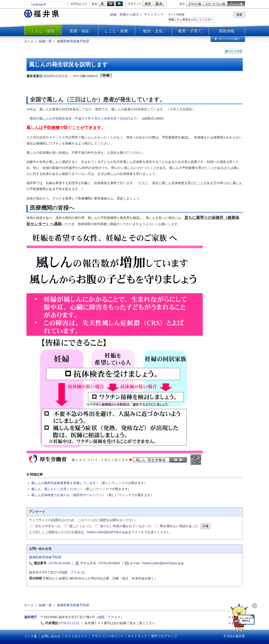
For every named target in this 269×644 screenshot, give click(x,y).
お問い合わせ (51, 636)
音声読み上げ (79, 4)
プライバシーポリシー (107, 636)
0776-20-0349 (60, 563)
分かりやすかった (48, 526)
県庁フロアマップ (164, 636)
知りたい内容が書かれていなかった (126, 526)
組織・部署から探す (124, 15)
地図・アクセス (72, 572)
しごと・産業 (116, 31)
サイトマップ (154, 15)
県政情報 (227, 31)
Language (39, 4)
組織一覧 (45, 41)
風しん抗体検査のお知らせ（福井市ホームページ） (68, 495)
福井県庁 (31, 617)
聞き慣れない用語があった (179, 526)
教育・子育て (190, 31)
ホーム (29, 41)
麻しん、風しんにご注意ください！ (57, 489)
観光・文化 (153, 31)
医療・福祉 (79, 31)
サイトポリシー (76, 636)
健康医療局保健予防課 (73, 41)
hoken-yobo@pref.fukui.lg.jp (108, 532)
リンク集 (31, 636)
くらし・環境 (43, 31)
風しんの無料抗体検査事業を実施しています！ (65, 483)
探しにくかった (81, 526)
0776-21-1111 (69, 623)
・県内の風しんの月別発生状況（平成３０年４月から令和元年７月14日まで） (83, 118)
